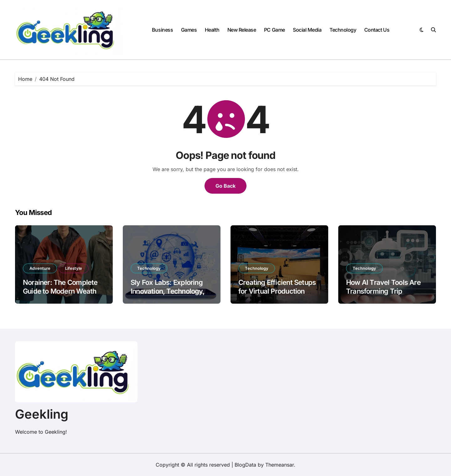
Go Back (225, 186)
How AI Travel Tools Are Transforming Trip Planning (383, 291)
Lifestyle (74, 268)
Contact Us (377, 30)
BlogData (245, 465)
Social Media (307, 30)
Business (162, 30)
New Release (242, 30)
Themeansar (280, 465)
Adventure (40, 268)
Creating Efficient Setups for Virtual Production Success (277, 291)
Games (189, 30)
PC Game (275, 30)
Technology (343, 30)
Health (212, 30)
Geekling (42, 414)
